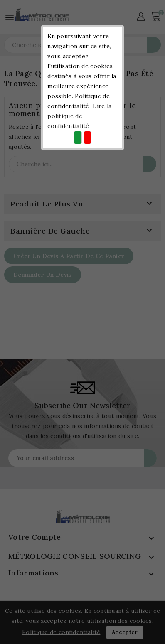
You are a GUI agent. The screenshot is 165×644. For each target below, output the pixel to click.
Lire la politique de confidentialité (79, 116)
